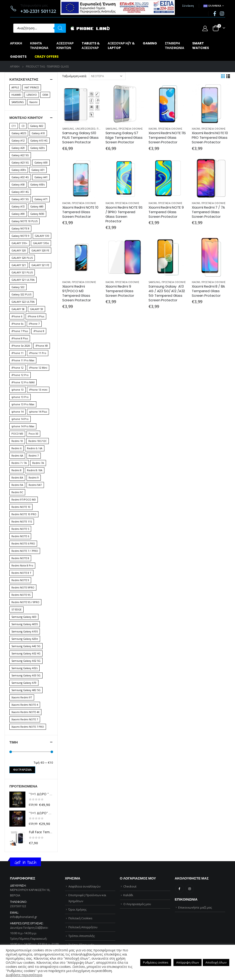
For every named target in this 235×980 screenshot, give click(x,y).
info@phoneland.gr (24, 917)
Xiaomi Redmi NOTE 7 (25, 719)
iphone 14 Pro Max (23, 426)
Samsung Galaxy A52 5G (26, 661)
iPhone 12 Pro (20, 375)
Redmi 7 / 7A (19, 463)
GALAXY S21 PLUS (22, 272)
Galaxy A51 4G (20, 192)
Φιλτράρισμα (22, 770)
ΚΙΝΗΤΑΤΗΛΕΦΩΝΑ (39, 46)
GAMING (150, 43)
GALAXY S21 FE (40, 265)
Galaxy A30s (19, 170)
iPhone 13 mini (38, 390)
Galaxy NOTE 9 (20, 236)
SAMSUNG (68, 129)
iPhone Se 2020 (21, 346)
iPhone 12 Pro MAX (23, 382)
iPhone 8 (39, 331)
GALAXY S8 (18, 309)
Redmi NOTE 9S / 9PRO (25, 602)
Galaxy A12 (18, 140)
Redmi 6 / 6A (35, 448)
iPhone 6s (17, 324)
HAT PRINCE (32, 87)
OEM (45, 95)
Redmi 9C (17, 492)
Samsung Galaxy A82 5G (26, 690)
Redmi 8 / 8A (35, 470)
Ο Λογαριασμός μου (137, 904)
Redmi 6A (17, 456)
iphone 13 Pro (20, 397)
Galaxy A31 (38, 170)
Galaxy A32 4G (20, 177)
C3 (23, 126)
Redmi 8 (16, 470)
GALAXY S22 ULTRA (23, 302)
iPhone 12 (18, 368)
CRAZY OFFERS (47, 57)
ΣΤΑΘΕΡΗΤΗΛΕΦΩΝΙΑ (175, 46)
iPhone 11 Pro (38, 353)
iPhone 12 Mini (38, 368)
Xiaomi (33, 102)
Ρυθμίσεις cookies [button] (156, 962)
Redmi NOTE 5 (20, 529)
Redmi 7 (34, 456)
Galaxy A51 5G (20, 199)
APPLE (15, 87)
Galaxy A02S (19, 133)
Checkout (130, 886)
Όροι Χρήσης (77, 909)
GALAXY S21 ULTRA (23, 280)
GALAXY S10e (41, 243)
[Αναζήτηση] (60, 28)
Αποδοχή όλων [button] (216, 962)
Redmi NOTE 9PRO (23, 587)
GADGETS (18, 57)
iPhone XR (42, 346)
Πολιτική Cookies (80, 918)
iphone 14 (18, 412)
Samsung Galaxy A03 (24, 617)
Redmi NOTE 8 (20, 558)
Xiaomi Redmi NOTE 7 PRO (28, 727)
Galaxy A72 (18, 206)
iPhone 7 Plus (20, 331)
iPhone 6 (17, 316)
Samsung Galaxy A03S (25, 624)
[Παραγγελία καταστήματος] (107, 76)
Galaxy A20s (37, 148)
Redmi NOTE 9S (21, 595)
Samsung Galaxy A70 (24, 683)
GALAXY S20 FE (40, 250)
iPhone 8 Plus (20, 338)
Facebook (180, 889)
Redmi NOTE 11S (22, 521)
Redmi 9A (17, 485)
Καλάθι (128, 895)
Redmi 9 (34, 478)
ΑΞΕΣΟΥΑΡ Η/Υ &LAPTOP (121, 46)
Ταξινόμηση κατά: (74, 76)
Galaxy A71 (41, 199)
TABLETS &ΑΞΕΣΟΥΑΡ (91, 46)
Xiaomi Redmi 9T (22, 697)
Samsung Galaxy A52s (24, 668)
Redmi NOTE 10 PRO (24, 514)
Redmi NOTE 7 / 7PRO (25, 551)
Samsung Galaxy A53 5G (26, 675)
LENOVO (32, 95)
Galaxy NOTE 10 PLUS (24, 221)
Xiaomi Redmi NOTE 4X (25, 712)
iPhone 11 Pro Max (23, 360)
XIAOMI (153, 129)
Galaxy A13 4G (39, 140)
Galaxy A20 (18, 148)
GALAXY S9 (36, 309)
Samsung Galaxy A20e (25, 639)
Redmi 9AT (35, 485)
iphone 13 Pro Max (23, 404)
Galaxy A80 (37, 206)
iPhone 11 (18, 353)
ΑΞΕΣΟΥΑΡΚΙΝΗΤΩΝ (65, 46)
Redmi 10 (17, 441)
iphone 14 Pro (20, 419)
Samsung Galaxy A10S (25, 631)
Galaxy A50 (18, 184)
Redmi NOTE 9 (20, 580)
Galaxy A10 (38, 133)
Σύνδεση (188, 6)
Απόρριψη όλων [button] (188, 962)
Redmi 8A (17, 478)
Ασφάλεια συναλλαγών (84, 886)
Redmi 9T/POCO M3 (24, 500)
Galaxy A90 (18, 214)
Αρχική (16, 43)
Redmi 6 (16, 448)
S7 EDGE (16, 609)
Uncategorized (85, 129)
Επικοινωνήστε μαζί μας (195, 907)
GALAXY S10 (42, 236)
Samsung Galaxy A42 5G (26, 646)
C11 (14, 126)
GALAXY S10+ (19, 243)
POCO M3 (17, 434)
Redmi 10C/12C (38, 441)
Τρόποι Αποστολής (82, 936)
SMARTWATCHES (201, 46)
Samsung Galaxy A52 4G (26, 653)
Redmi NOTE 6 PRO (23, 543)
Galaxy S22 (18, 287)
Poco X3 (33, 434)
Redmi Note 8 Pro (22, 565)
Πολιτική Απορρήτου (83, 927)
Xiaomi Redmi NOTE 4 (25, 705)
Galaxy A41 (41, 177)
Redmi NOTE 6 (20, 536)
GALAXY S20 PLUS (22, 258)
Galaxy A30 (41, 162)
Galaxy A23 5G (20, 162)
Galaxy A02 (37, 126)
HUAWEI (16, 95)
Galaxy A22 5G (20, 155)
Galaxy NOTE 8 (20, 228)
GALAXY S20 (19, 250)
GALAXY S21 (19, 265)
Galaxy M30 (37, 214)
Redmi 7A (38, 463)
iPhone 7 (34, 324)
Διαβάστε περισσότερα (24, 975)
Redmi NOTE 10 (21, 507)
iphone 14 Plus (38, 412)
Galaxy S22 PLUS (21, 294)
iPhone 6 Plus (36, 316)
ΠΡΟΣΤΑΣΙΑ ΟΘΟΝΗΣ (131, 129)
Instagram (190, 889)
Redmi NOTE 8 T (21, 573)
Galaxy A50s (37, 184)
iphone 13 (18, 390)
